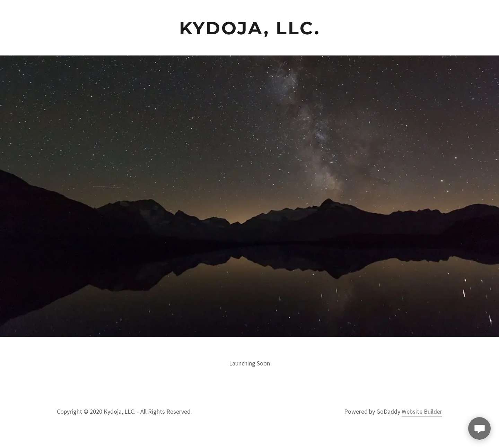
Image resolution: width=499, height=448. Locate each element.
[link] (250, 28)
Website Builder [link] (422, 411)
